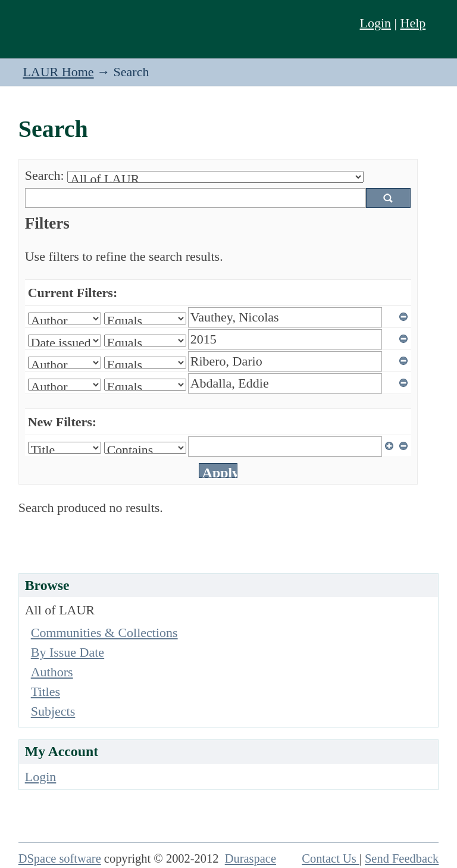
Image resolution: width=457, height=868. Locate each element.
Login (376, 23)
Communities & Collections (104, 633)
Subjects (53, 711)
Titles (46, 691)
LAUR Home (58, 72)
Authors (52, 672)
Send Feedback (402, 858)
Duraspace (251, 858)
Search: (45, 175)
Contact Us (331, 858)
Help (413, 23)
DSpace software (60, 858)
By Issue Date (68, 652)
